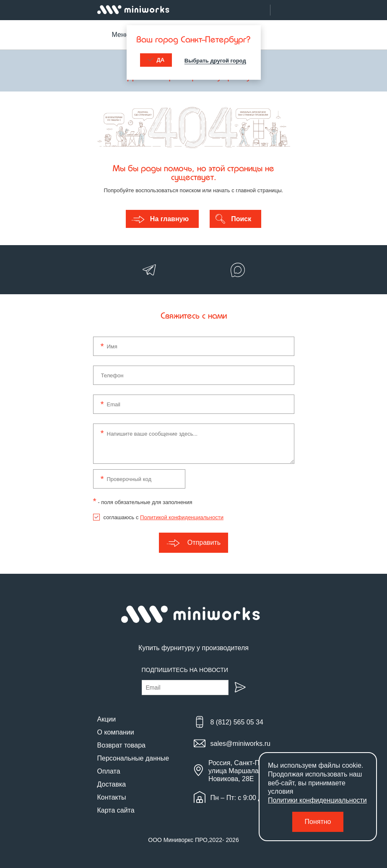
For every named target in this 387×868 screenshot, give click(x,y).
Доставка (112, 784)
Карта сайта (116, 810)
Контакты (112, 797)
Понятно (318, 822)
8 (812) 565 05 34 (237, 722)
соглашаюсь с (164, 517)
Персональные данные (133, 758)
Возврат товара (122, 745)
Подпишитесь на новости (185, 670)
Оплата (109, 771)
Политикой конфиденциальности (182, 517)
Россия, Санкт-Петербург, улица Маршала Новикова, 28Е (248, 771)
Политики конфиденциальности (317, 800)
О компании (116, 732)
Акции (107, 719)
